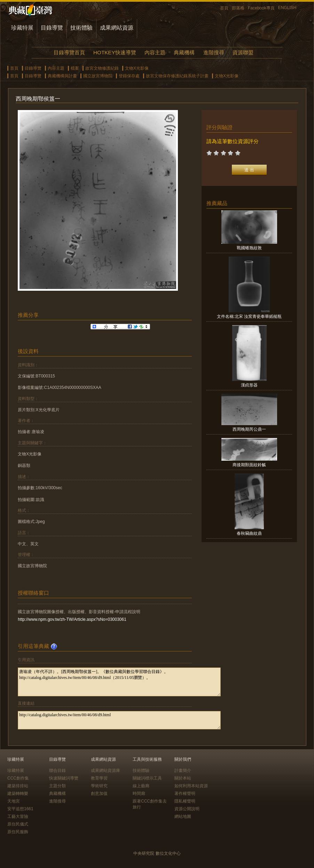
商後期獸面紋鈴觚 (249, 465)
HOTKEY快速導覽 (115, 52)
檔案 (75, 68)
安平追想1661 (20, 809)
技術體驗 (81, 28)
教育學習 (99, 778)
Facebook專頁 (261, 8)
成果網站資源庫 (105, 771)
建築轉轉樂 (18, 793)
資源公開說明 (187, 809)
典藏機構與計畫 (62, 76)
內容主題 (155, 52)
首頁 (224, 8)
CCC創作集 (18, 778)
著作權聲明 (185, 793)
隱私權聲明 (185, 801)
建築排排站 (18, 786)
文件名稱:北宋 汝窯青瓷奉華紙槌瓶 (249, 316)
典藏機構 (184, 52)
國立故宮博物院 (98, 76)
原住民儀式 (18, 824)
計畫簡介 (183, 771)
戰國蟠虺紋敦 (249, 248)
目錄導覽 (52, 28)
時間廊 (139, 793)
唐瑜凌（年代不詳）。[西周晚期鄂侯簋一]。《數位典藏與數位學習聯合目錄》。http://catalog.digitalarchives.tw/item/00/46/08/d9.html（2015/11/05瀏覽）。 (119, 682)
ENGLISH (287, 8)
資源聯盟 (243, 52)
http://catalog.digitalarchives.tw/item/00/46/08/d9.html (119, 720)
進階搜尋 (214, 52)
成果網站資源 (117, 28)
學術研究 (99, 786)
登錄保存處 (129, 76)
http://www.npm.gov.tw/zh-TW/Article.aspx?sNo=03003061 (72, 619)
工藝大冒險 (18, 816)
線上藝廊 (141, 786)
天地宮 (14, 801)
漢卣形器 (249, 385)
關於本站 (183, 778)
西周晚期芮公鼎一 (249, 429)
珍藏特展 (22, 28)
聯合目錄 (57, 771)
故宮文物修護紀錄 (102, 68)
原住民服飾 (18, 832)
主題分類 (57, 786)
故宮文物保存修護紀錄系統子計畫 (177, 76)
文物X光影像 (137, 68)
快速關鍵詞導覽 (64, 778)
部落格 (238, 8)
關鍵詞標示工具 (147, 778)
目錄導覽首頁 (69, 52)
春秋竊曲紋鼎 (249, 533)
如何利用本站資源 (191, 786)
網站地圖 (183, 816)
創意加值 (99, 793)
